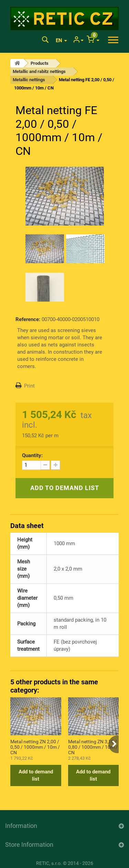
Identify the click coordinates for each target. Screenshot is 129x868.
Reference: (28, 319)
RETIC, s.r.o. (49, 863)
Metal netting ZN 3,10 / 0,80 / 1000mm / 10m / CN (93, 747)
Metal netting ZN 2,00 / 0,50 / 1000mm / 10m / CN (35, 747)
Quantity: (32, 455)
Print (29, 386)
